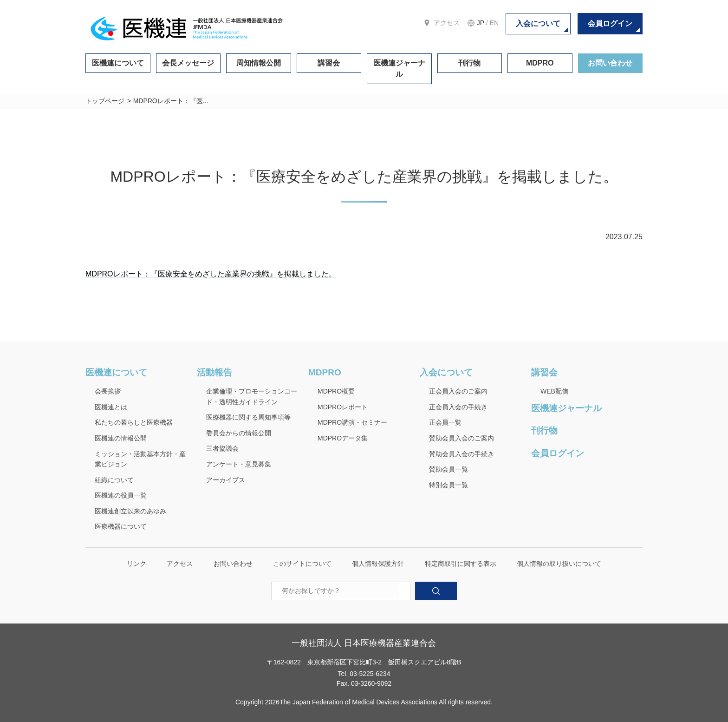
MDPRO (540, 63)
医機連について (118, 63)
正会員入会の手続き (458, 407)
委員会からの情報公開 (239, 433)
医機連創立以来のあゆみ (130, 511)
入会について (538, 23)
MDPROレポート (343, 407)
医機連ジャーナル (399, 69)
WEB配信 (554, 391)
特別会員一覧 (448, 485)
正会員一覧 (445, 422)
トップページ (105, 101)
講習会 (329, 63)
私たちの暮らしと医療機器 (134, 422)
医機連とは (111, 407)
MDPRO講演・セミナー (352, 422)
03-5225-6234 (370, 674)
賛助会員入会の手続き (461, 454)
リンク (136, 564)
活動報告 (214, 372)
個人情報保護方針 (378, 564)
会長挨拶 (108, 391)
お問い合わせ (610, 63)
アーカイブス (226, 480)
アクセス (447, 23)
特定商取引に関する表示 (461, 564)
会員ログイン (610, 23)
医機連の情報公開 (121, 438)
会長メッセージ (188, 63)
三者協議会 (222, 448)
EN (494, 23)
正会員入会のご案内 (458, 391)
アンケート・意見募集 (239, 464)
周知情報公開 (259, 63)
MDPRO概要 (336, 391)
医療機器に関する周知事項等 (248, 417)
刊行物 (469, 63)
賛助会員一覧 (448, 469)
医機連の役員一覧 (121, 495)
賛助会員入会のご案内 (461, 438)
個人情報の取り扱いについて (559, 564)
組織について (114, 480)
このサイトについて (302, 564)
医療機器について (121, 526)
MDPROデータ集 (343, 438)
